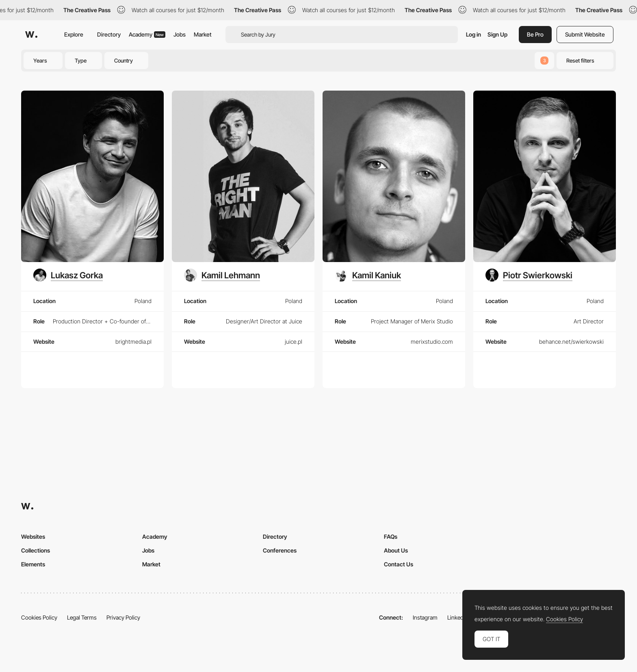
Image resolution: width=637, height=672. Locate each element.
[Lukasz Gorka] (68, 275)
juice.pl (294, 341)
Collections (36, 550)
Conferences (280, 550)
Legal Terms (82, 617)
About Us (396, 550)
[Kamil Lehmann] (222, 275)
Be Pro (535, 34)
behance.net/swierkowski (571, 341)
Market (203, 34)
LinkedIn (458, 617)
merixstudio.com (432, 341)
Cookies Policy (39, 617)
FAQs (391, 537)
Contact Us (399, 564)
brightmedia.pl (133, 341)
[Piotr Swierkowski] (529, 275)
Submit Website (585, 34)
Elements (33, 564)
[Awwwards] (31, 35)
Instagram (425, 617)
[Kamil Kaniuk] (368, 275)
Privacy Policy (123, 617)
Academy (147, 34)
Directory (109, 34)
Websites (33, 537)
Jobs (180, 34)
